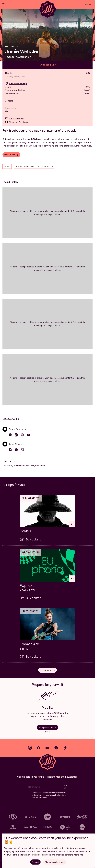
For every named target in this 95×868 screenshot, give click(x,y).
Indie (7, 166)
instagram (30, 748)
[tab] (46, 732)
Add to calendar (14, 118)
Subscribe (65, 787)
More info (79, 855)
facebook (39, 748)
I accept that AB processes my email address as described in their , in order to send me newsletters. (49, 795)
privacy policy (53, 795)
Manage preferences (55, 862)
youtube (47, 748)
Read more (11, 155)
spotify (56, 748)
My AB (88, 4)
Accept (35, 862)
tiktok (65, 748)
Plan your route (47, 727)
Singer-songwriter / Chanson (34, 166)
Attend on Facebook (16, 122)
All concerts (47, 670)
